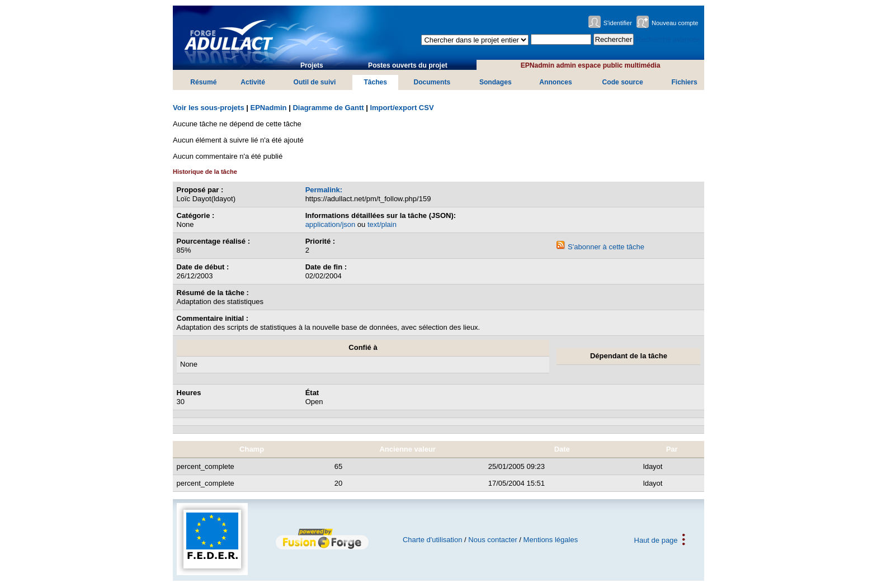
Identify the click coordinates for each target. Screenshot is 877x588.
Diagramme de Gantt (328, 108)
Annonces (555, 82)
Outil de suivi (314, 82)
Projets (312, 65)
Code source (623, 82)
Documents (432, 82)
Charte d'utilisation (433, 540)
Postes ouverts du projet (408, 65)
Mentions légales (551, 540)
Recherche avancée (668, 39)
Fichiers (684, 82)
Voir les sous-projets (209, 108)
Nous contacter (492, 540)
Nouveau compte (675, 23)
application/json (331, 224)
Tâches (375, 82)
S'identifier (618, 23)
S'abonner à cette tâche (600, 247)
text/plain (382, 224)
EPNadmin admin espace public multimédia (591, 65)
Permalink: (324, 190)
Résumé (203, 82)
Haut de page (656, 540)
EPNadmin (269, 108)
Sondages (496, 82)
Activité (253, 82)
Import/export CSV (402, 108)
